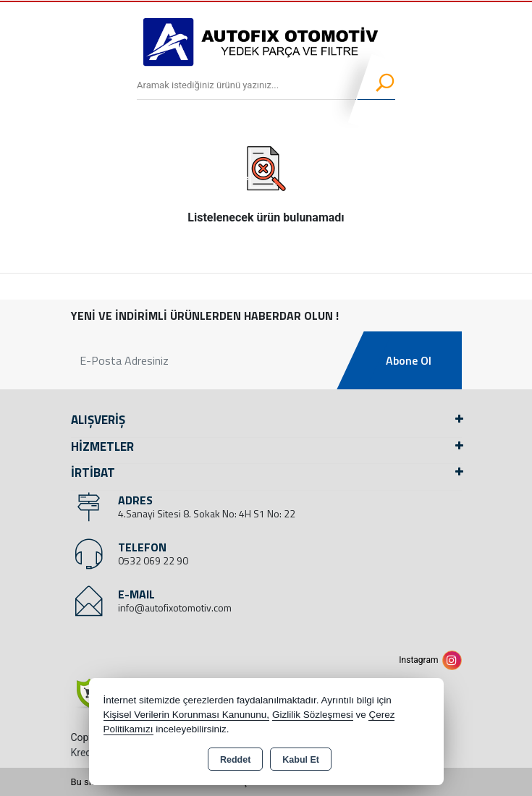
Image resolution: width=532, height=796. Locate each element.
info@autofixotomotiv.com (175, 607)
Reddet (235, 760)
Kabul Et (301, 760)
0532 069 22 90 (153, 560)
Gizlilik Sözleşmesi (313, 715)
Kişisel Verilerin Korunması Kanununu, (187, 715)
